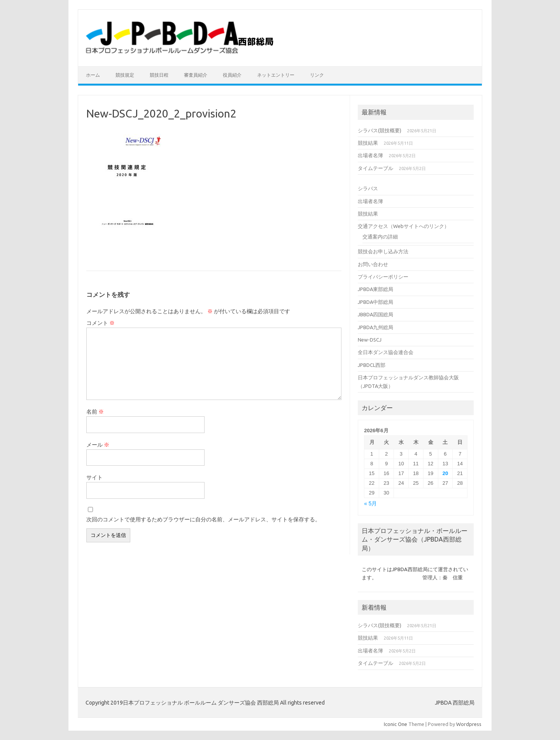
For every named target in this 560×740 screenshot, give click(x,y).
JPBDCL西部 (372, 365)
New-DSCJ (370, 340)
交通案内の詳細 (380, 237)
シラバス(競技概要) (380, 130)
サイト (94, 477)
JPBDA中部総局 (375, 302)
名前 (95, 412)
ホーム (93, 75)
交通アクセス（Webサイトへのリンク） (403, 226)
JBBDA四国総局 (375, 314)
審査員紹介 (196, 75)
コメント (101, 323)
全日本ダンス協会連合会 (386, 352)
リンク (317, 75)
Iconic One (395, 724)
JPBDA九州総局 (375, 327)
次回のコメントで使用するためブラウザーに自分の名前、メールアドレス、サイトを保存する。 (203, 519)
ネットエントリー (276, 75)
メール (98, 445)
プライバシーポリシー (383, 277)
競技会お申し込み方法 (383, 251)
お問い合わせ (373, 264)
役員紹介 (232, 75)
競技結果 (368, 143)
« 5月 (370, 504)
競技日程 (159, 75)
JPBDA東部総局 (375, 289)
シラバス (368, 188)
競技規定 (125, 75)
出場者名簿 (370, 155)
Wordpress (469, 724)
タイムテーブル (375, 168)
